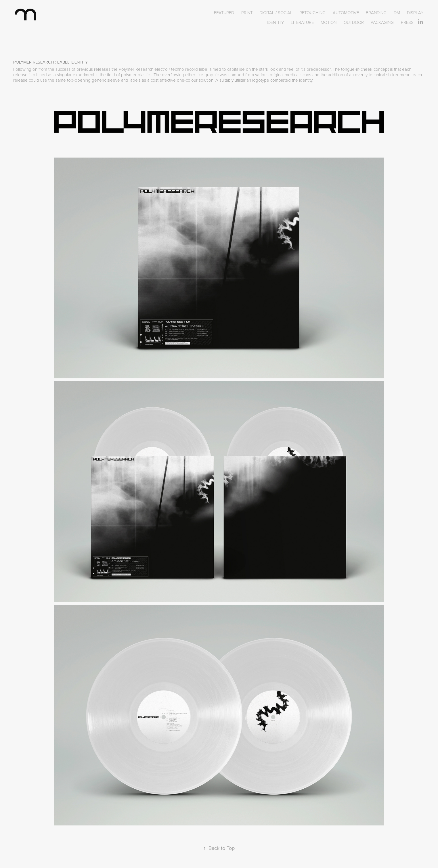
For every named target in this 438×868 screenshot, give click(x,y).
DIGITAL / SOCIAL (276, 13)
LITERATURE (302, 22)
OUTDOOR (354, 22)
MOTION (329, 22)
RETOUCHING (312, 13)
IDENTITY (275, 22)
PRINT (247, 13)
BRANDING (376, 13)
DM (397, 13)
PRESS (407, 22)
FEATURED (224, 13)
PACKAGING (382, 22)
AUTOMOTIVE (346, 13)
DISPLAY (415, 13)
